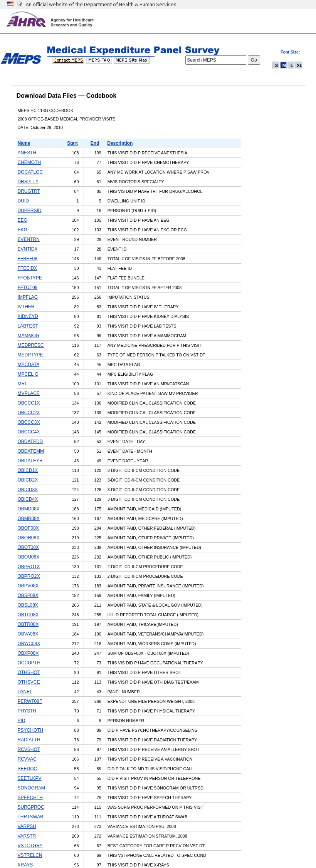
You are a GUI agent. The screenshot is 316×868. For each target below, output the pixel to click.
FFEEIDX (28, 268)
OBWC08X (29, 644)
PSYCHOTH (31, 730)
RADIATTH (29, 740)
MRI (22, 384)
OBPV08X (28, 586)
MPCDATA (29, 365)
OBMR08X (29, 518)
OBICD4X (28, 499)
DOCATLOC (30, 172)
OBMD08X (29, 509)
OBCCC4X (29, 432)
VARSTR (27, 836)
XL (299, 65)
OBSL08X (28, 605)
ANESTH (27, 153)
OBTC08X (28, 615)
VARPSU (27, 826)
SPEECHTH (30, 798)
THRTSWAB (31, 817)
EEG (23, 220)
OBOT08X (28, 547)
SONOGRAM (31, 788)
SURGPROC (31, 807)
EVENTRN (29, 239)
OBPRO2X (29, 576)
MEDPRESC (31, 345)
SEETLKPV (30, 778)
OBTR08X (28, 624)
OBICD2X (28, 480)
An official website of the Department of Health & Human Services (101, 4)
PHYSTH (27, 711)
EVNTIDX (28, 249)
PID (22, 721)
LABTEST (28, 326)
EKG (23, 230)
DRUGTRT (29, 191)
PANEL (25, 692)
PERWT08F (30, 701)
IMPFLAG (28, 297)
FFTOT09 (28, 288)
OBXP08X (28, 653)
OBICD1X (28, 470)
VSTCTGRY (30, 846)
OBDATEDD (30, 442)
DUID (23, 201)
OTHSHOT (29, 672)
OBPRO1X (29, 567)
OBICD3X (28, 490)
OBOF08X (28, 528)
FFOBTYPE (30, 278)
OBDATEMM (31, 451)
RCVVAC (27, 759)
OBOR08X (29, 538)
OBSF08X (28, 595)
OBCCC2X (29, 413)
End (95, 143)
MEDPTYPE (30, 355)
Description (120, 143)
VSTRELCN (30, 855)
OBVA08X (28, 634)
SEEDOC (28, 769)
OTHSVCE (29, 682)
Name (24, 143)
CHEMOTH (29, 162)
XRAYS (25, 865)
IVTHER (26, 307)
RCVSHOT (29, 749)
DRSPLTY (28, 182)
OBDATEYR (30, 461)
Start (72, 143)
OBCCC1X (29, 403)
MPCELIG (28, 374)
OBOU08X (29, 557)
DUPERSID (30, 211)
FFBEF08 (28, 259)
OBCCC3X (29, 422)
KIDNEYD (28, 316)
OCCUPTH (29, 663)
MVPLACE (29, 393)
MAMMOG (29, 336)
